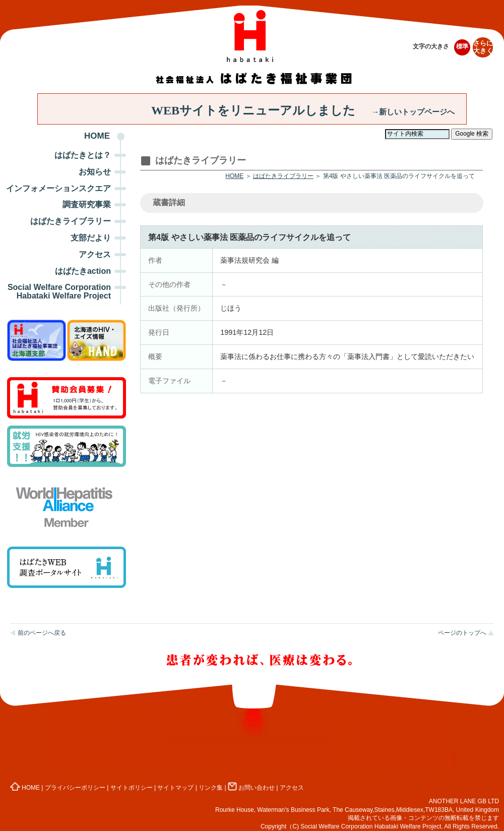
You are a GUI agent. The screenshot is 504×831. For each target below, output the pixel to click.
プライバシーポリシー (75, 788)
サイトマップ (175, 788)
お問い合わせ (251, 788)
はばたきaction (83, 271)
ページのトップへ (462, 633)
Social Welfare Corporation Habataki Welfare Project (59, 291)
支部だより (91, 238)
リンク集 (211, 788)
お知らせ (95, 172)
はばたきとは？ (83, 155)
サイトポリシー (132, 788)
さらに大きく (483, 47)
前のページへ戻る (42, 633)
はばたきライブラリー (71, 221)
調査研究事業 (87, 204)
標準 (462, 46)
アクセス (95, 254)
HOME (97, 136)
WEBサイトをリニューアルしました (303, 110)
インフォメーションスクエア (58, 188)
